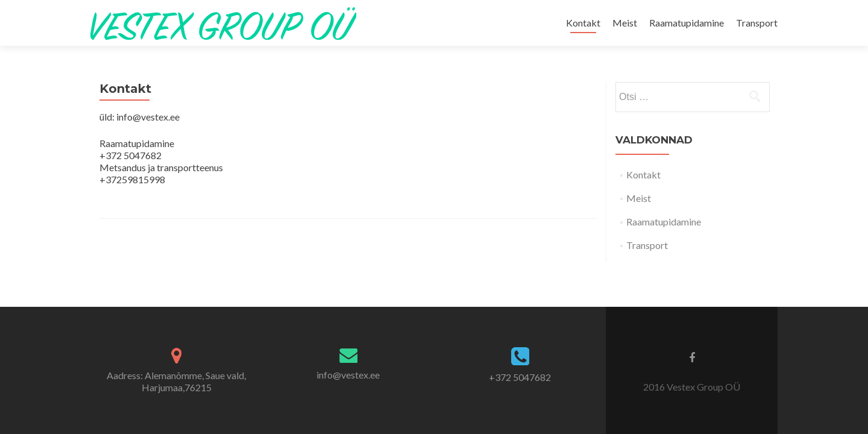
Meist (625, 23)
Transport (757, 23)
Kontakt (583, 23)
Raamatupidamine (687, 23)
